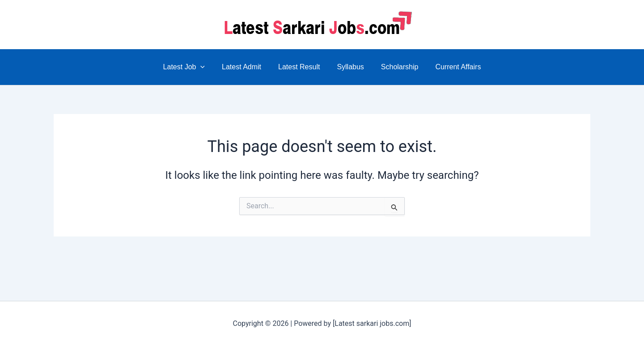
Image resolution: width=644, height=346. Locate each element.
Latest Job (191, 67)
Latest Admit (246, 67)
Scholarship (396, 67)
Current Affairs (451, 67)
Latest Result (300, 67)
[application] (207, 67)
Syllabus (349, 67)
